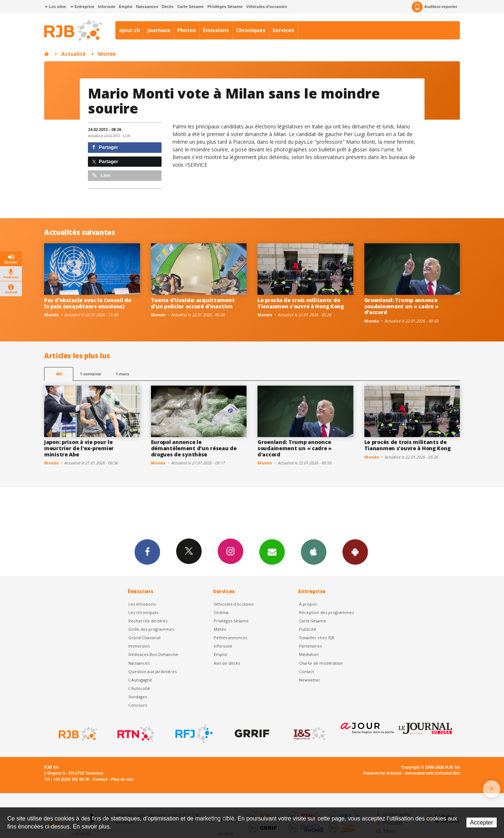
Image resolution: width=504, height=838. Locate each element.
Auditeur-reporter (435, 7)
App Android (355, 552)
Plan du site (122, 779)
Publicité (308, 629)
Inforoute (107, 7)
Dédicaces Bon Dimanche (153, 654)
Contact (307, 671)
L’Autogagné (140, 680)
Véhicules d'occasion (266, 7)
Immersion (139, 646)
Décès (168, 7)
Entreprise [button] (82, 7)
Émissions (216, 30)
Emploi (126, 7)
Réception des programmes (326, 612)
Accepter (482, 822)
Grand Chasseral (144, 638)
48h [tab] (59, 374)
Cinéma (221, 612)
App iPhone (314, 552)
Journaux (159, 30)
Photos (187, 30)
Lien (101, 175)
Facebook (147, 552)
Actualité (73, 54)
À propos (308, 604)
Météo (220, 629)
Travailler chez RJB (317, 638)
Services (283, 30)
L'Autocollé (139, 688)
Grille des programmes (151, 629)
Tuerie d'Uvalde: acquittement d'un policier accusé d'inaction (193, 303)
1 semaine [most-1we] (90, 374)
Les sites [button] (55, 7)
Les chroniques (143, 612)
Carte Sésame (191, 7)
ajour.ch (129, 30)
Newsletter (310, 680)
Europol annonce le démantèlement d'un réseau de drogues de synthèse (194, 448)
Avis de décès (227, 663)
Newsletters (272, 552)
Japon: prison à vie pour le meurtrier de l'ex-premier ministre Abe (79, 448)
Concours (138, 705)
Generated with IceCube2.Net (433, 773)
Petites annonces (230, 638)
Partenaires (310, 646)
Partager (105, 147)
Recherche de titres (148, 621)
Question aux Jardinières (152, 671)
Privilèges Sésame (225, 7)
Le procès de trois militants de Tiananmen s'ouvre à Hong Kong (301, 303)
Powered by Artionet (382, 773)
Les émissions (142, 604)
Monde (107, 54)
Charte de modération (321, 663)
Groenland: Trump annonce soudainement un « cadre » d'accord (402, 306)
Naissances (147, 7)
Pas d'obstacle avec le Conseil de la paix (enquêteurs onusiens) (88, 303)
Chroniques (251, 30)
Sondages (138, 697)
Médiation (309, 654)
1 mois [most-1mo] (122, 374)
